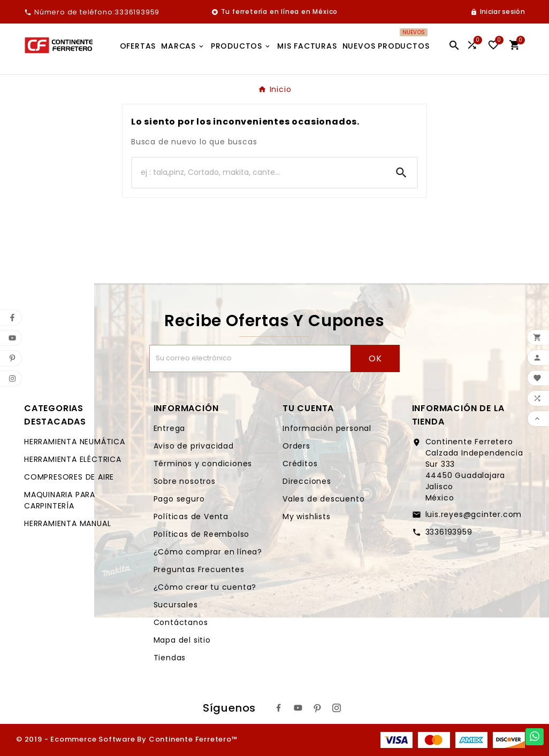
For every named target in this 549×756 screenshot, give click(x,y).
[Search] (401, 173)
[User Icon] (498, 12)
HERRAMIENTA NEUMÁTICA (75, 442)
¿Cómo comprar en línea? (208, 552)
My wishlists (307, 516)
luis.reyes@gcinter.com (474, 514)
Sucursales (176, 605)
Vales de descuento (323, 499)
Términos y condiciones (203, 464)
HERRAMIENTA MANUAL (67, 523)
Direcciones (307, 481)
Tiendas (170, 658)
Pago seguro (179, 499)
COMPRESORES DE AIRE (69, 477)
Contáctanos (181, 622)
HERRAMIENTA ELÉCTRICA (73, 459)
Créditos (300, 464)
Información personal (327, 428)
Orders (296, 446)
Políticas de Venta (191, 516)
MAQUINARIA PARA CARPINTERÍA (60, 500)
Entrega (170, 428)
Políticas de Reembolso (202, 534)
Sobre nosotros (185, 481)
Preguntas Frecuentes (199, 569)
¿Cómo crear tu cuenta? (205, 587)
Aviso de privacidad (194, 446)
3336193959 (449, 532)
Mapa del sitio (182, 640)
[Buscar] (259, 173)
